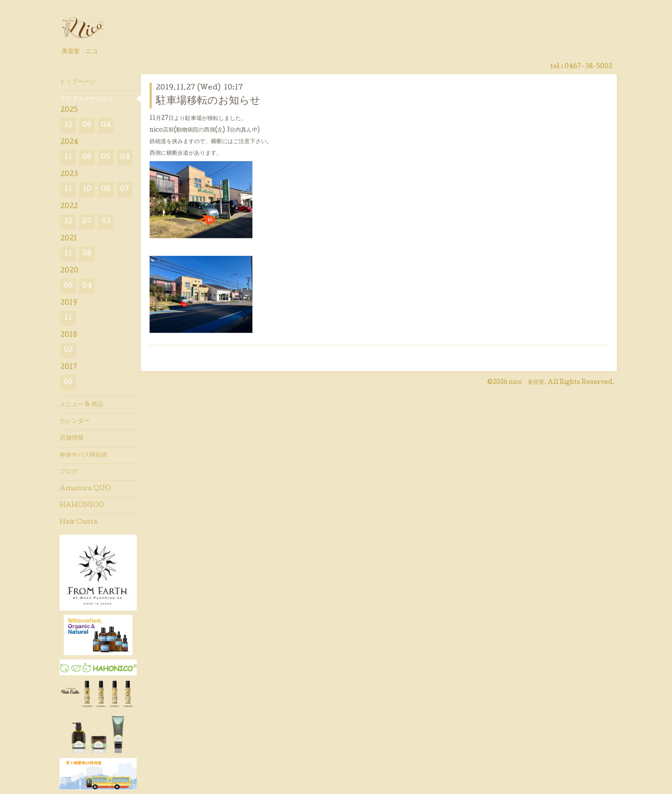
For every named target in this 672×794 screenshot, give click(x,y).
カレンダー (75, 422)
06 (87, 125)
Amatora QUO (85, 489)
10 (87, 190)
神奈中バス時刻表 (84, 455)
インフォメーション (87, 99)
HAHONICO (82, 506)
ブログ (69, 472)
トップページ (78, 82)
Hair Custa (79, 522)
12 (68, 125)
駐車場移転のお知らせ (208, 101)
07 (125, 190)
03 (106, 222)
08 (106, 190)
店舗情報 (72, 438)
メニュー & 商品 (81, 405)
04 (106, 125)
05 (106, 157)
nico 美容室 (526, 383)
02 (68, 350)
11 (68, 157)
